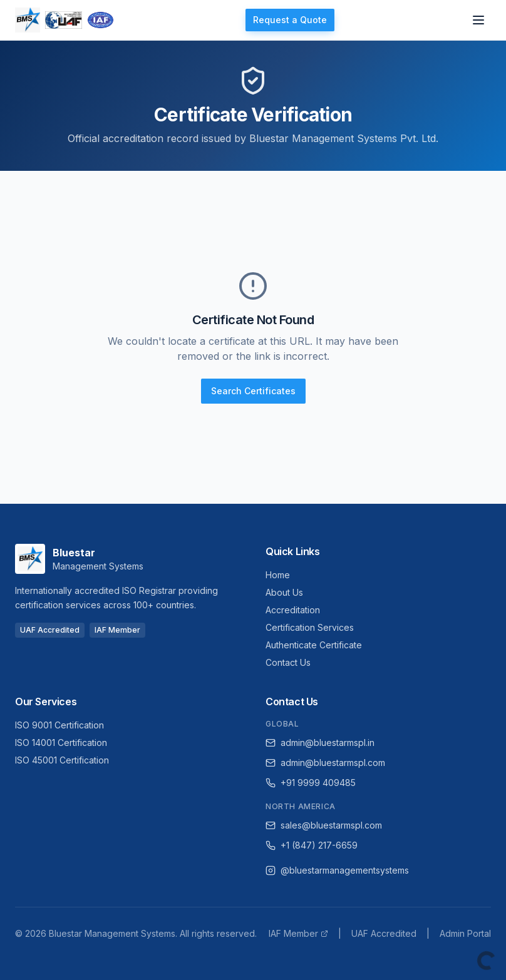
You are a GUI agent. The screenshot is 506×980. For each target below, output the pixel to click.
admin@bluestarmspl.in (320, 743)
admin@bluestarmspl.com (325, 763)
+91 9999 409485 (311, 783)
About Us (284, 592)
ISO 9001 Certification (59, 725)
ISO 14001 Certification (61, 743)
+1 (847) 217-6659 (312, 845)
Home (278, 575)
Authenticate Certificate (314, 645)
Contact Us (288, 662)
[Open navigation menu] (478, 20)
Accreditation (293, 610)
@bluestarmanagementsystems (337, 870)
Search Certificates (253, 391)
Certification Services (310, 627)
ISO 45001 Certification (62, 760)
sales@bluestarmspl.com (324, 825)
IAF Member (298, 933)
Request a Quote (290, 20)
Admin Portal (465, 933)
